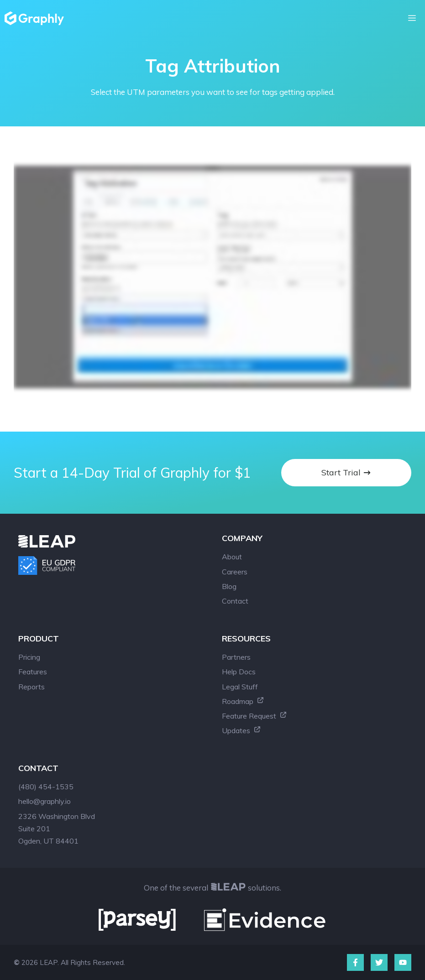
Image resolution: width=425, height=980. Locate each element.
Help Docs (239, 672)
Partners (236, 657)
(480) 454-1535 (46, 787)
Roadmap (243, 701)
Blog (229, 586)
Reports (31, 687)
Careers (235, 572)
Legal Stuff (240, 687)
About (232, 557)
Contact (235, 601)
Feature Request (254, 716)
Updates (241, 730)
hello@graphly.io (45, 801)
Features (33, 672)
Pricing (29, 657)
